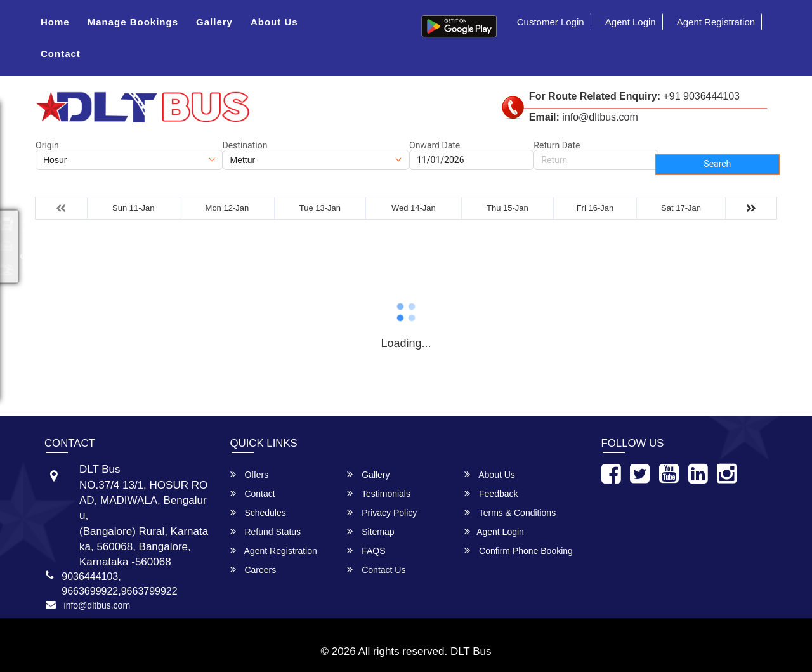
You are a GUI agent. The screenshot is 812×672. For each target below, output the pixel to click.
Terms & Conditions (510, 512)
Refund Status (266, 531)
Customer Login (551, 22)
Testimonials (379, 493)
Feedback (491, 493)
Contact (61, 54)
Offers (250, 474)
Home (55, 22)
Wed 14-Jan (414, 208)
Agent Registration (716, 22)
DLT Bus (471, 651)
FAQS (366, 550)
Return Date (557, 145)
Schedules (258, 512)
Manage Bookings (133, 22)
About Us (274, 22)
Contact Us (376, 570)
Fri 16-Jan (595, 208)
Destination (245, 145)
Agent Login (631, 22)
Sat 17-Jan (681, 208)
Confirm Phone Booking (519, 550)
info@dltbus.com (97, 605)
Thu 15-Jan (507, 208)
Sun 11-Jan (134, 208)
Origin (47, 145)
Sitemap (370, 531)
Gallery (214, 22)
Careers (253, 570)
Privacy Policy (382, 512)
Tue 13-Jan (320, 208)
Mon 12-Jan (227, 208)
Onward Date (435, 145)
